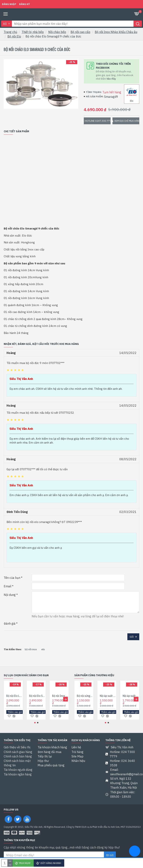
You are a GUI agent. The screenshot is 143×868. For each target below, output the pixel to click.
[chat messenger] (135, 852)
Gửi (132, 637)
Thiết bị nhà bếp (33, 32)
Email (8, 586)
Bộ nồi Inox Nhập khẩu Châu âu (116, 32)
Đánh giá (10, 623)
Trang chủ (10, 32)
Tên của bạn (12, 578)
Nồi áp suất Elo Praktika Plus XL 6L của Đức (130, 696)
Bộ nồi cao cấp (80, 32)
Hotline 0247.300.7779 (98, 121)
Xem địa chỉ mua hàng (127, 121)
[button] (65, 699)
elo (43, 649)
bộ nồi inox (31, 649)
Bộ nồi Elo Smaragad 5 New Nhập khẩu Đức (37, 696)
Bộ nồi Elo (14, 36)
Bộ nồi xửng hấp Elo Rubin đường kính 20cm (85, 696)
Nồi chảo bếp (57, 32)
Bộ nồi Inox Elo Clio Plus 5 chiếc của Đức (60, 696)
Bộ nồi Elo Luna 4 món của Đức (14, 696)
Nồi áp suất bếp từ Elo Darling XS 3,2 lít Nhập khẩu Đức (108, 696)
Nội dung (10, 595)
